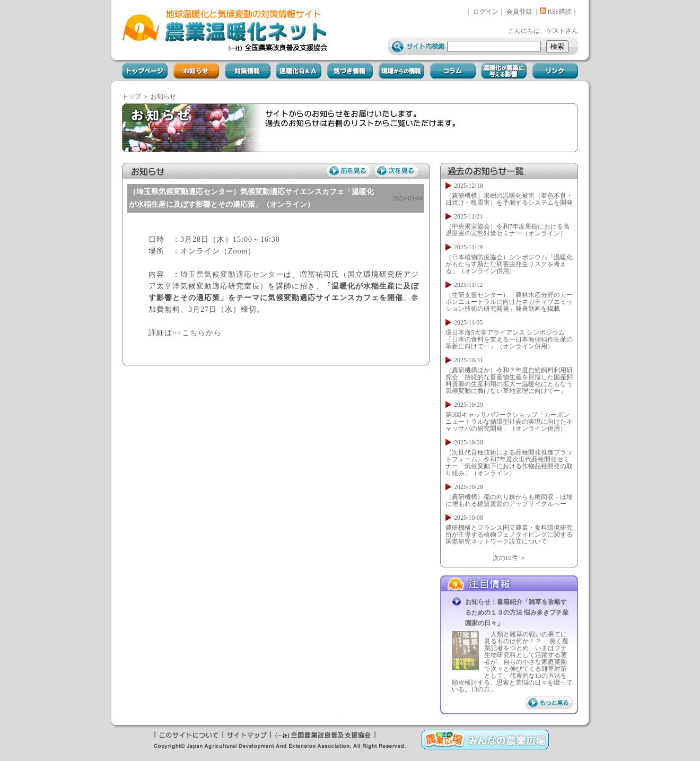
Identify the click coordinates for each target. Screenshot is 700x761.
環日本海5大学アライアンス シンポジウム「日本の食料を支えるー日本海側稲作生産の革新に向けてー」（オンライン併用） (509, 339)
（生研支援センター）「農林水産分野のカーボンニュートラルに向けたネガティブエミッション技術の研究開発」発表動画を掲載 (509, 302)
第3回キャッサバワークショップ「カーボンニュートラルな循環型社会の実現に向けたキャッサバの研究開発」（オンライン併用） (509, 422)
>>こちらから (197, 333)
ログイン (486, 12)
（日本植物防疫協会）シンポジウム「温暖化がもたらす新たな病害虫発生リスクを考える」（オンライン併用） (509, 264)
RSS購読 (556, 12)
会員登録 (519, 12)
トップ (132, 97)
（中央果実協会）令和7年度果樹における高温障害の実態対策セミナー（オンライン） (507, 230)
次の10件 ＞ (509, 558)
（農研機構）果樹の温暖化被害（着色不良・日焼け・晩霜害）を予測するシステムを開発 (509, 199)
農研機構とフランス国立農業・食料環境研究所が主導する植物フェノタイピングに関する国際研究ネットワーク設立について (509, 535)
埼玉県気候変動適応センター (232, 274)
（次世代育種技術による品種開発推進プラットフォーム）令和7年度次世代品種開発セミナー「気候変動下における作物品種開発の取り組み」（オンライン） (509, 463)
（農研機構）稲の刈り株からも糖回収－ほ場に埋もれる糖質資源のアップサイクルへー (509, 500)
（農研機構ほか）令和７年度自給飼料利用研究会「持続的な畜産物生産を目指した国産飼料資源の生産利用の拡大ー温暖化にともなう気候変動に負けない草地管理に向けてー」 (509, 380)
